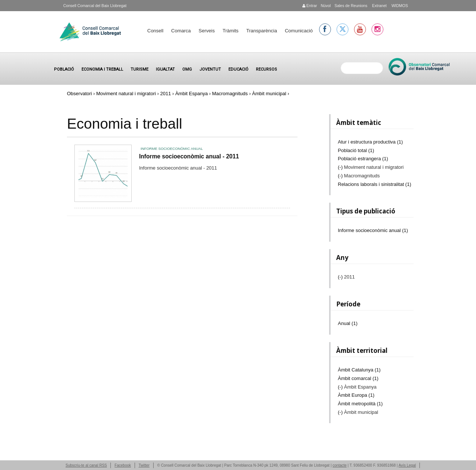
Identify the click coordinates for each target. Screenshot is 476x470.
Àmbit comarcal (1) (358, 378)
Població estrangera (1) (363, 159)
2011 (166, 94)
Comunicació (299, 31)
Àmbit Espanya (191, 94)
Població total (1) (356, 150)
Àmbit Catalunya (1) (359, 370)
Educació (238, 69)
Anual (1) (348, 323)
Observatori (79, 94)
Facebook (123, 465)
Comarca (181, 31)
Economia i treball (102, 69)
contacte (340, 465)
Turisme (139, 69)
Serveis (207, 31)
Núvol (326, 6)
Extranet (379, 6)
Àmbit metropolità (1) (361, 404)
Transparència (262, 31)
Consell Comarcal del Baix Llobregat (95, 6)
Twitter (144, 465)
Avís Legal (407, 465)
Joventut (210, 69)
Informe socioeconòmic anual (172, 149)
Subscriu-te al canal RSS (86, 465)
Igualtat (165, 69)
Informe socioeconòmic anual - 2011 (189, 156)
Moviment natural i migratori (126, 94)
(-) (341, 167)
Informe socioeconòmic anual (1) (373, 230)
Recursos (266, 69)
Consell (155, 31)
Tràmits (230, 31)
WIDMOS (399, 6)
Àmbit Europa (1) (356, 395)
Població (64, 69)
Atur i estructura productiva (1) (371, 142)
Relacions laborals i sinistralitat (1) (375, 184)
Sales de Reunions (351, 6)
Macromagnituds (230, 94)
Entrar (310, 6)
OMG (187, 69)
